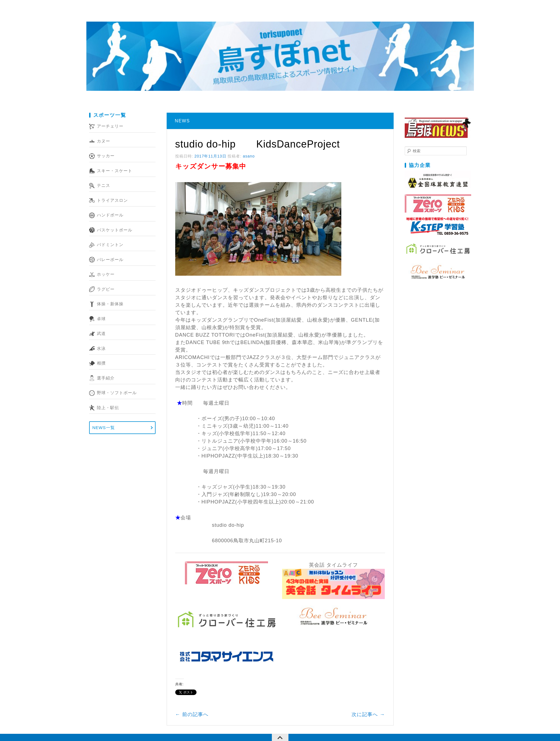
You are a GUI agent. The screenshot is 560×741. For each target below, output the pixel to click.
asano (249, 156)
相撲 (101, 363)
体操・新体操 (110, 304)
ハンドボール (110, 215)
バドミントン (110, 245)
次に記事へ (368, 714)
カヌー (104, 141)
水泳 (101, 348)
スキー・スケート (115, 171)
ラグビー (106, 289)
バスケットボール (115, 230)
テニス (104, 185)
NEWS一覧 (104, 428)
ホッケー (106, 274)
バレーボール (110, 260)
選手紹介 (106, 378)
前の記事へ (192, 714)
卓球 (101, 319)
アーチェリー (110, 126)
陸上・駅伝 (108, 408)
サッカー (106, 156)
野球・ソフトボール (117, 393)
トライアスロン (112, 200)
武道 (101, 333)
